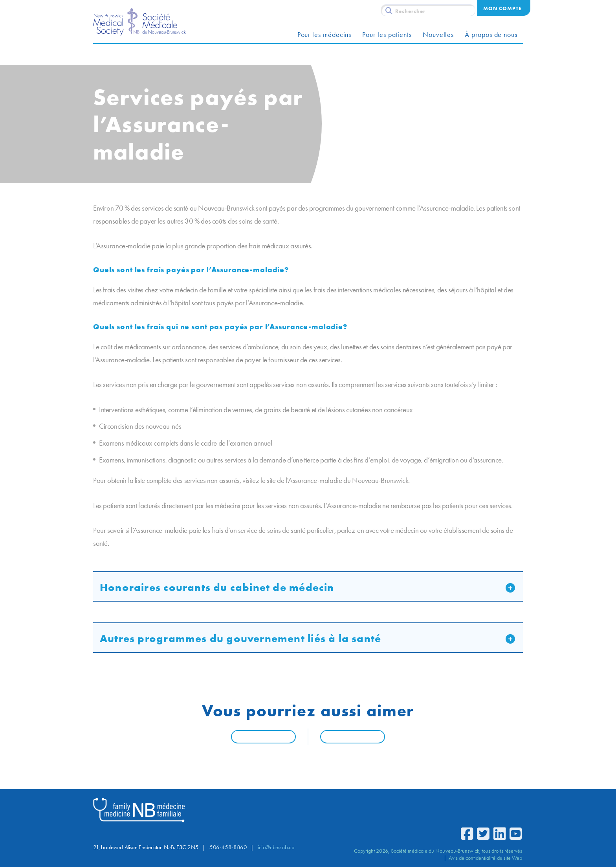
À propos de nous (491, 35)
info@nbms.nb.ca (276, 848)
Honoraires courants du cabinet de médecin (217, 587)
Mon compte (502, 8)
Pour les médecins (324, 35)
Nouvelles (438, 35)
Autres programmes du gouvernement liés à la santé (240, 638)
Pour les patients (387, 35)
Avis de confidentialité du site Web (485, 859)
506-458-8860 (228, 848)
